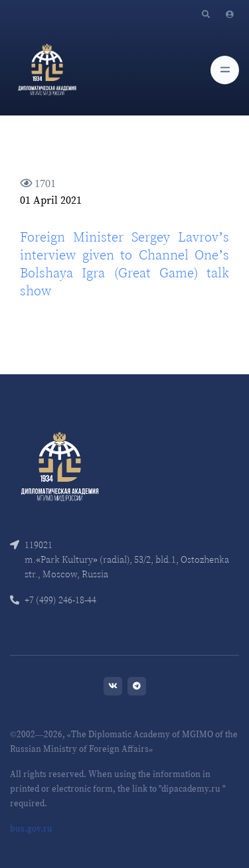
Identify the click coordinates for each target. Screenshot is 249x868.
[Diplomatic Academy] (47, 70)
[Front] (60, 465)
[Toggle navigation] (225, 70)
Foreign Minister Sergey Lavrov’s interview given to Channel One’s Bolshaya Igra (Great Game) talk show (124, 264)
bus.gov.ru (31, 829)
